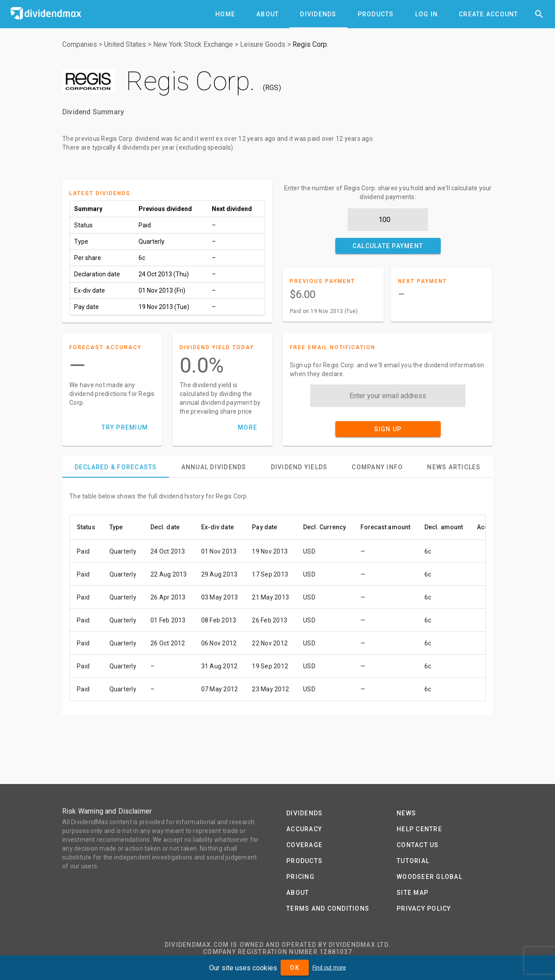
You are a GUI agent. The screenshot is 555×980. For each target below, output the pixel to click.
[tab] (225, 14)
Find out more (329, 968)
